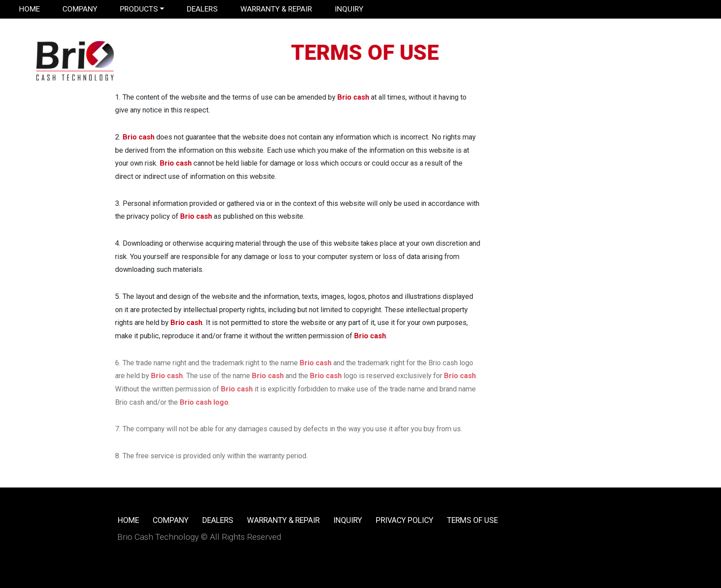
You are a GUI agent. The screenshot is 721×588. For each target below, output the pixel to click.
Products (139, 9)
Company (80, 9)
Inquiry (349, 9)
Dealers (202, 9)
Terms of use (472, 520)
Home (29, 9)
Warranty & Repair (276, 9)
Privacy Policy (405, 520)
